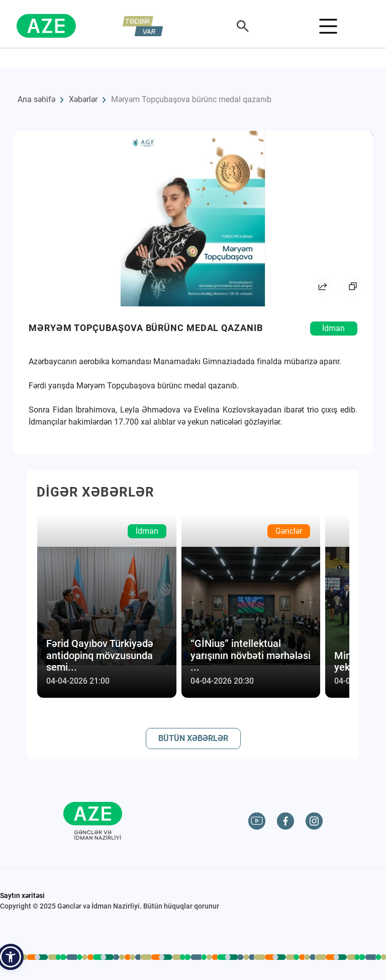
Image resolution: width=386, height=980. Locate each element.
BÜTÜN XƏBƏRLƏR (193, 738)
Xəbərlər (83, 99)
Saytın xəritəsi (22, 895)
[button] (11, 957)
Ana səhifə (36, 99)
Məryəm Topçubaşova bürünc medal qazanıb (191, 99)
